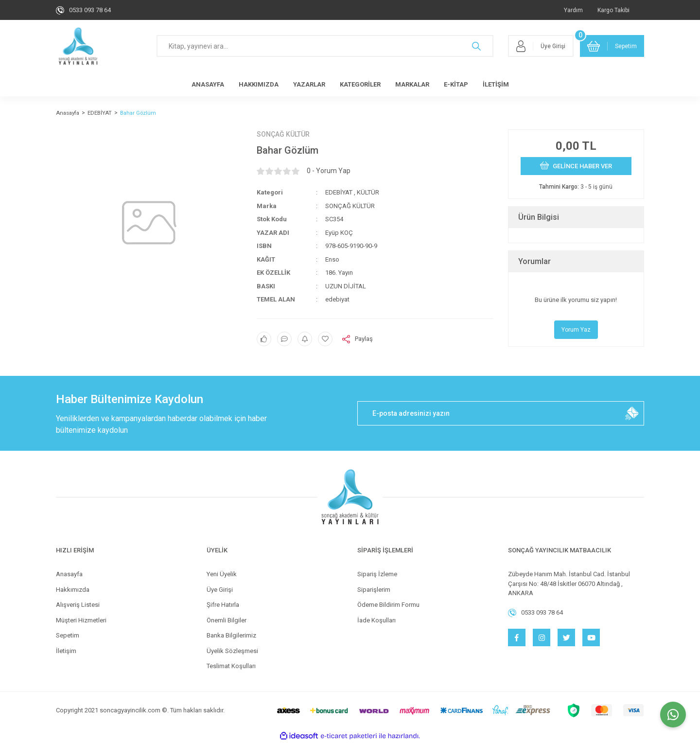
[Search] (325, 46)
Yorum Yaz (576, 330)
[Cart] (612, 46)
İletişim (66, 651)
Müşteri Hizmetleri (81, 620)
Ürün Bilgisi (539, 217)
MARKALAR (412, 84)
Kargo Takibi (613, 10)
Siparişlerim (374, 590)
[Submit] (632, 413)
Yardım (573, 10)
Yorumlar (534, 261)
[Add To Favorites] (325, 339)
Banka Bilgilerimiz (231, 635)
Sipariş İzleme (377, 574)
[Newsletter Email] (501, 413)
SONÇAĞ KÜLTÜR (283, 134)
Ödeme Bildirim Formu (388, 605)
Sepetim (68, 635)
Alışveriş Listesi (78, 605)
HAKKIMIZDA (259, 84)
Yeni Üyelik (222, 574)
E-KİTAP (456, 84)
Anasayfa (69, 574)
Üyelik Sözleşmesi (232, 651)
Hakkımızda (73, 590)
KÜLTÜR (368, 192)
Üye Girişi (220, 590)
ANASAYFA (208, 84)
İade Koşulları (376, 620)
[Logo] (78, 46)
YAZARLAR (309, 84)
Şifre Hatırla (223, 605)
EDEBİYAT (339, 192)
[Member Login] (541, 46)
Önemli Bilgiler (227, 620)
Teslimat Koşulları (231, 666)
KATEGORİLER (360, 84)
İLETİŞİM (496, 84)
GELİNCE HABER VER (576, 165)
